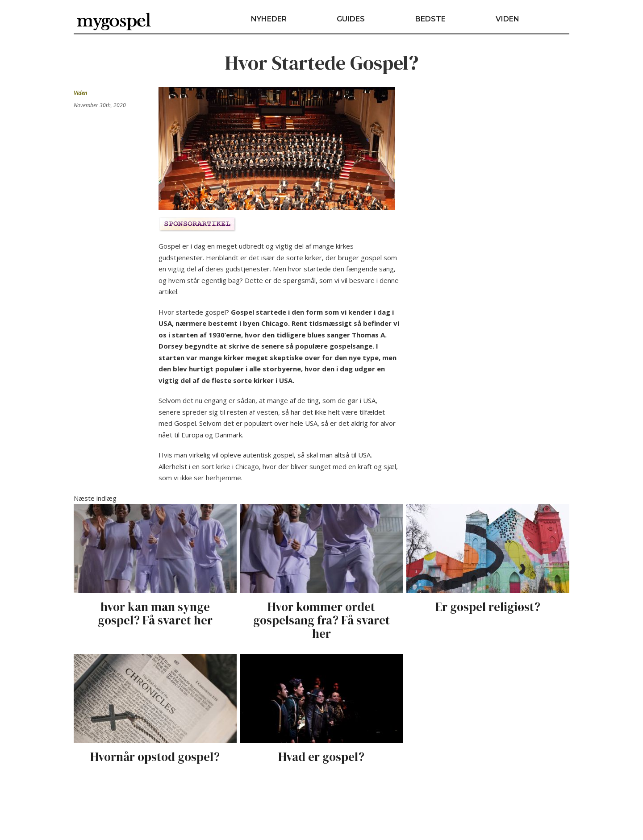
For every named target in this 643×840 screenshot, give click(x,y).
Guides (351, 19)
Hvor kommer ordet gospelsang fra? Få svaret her (321, 620)
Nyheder (269, 19)
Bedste (430, 19)
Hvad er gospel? (321, 757)
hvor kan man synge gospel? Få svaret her (155, 613)
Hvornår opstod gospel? (155, 757)
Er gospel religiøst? (488, 607)
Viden (507, 19)
